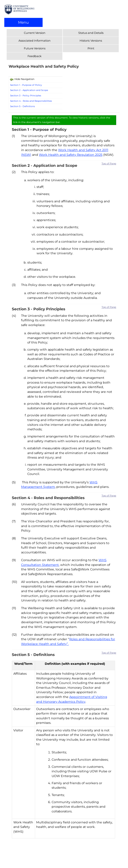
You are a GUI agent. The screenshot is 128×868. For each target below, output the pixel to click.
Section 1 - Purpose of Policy (26, 85)
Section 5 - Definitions (22, 106)
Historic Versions (91, 41)
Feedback (35, 56)
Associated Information (35, 41)
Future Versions (35, 48)
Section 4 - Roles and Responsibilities (31, 101)
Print (91, 48)
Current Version (35, 33)
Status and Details (91, 33)
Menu (23, 22)
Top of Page (109, 164)
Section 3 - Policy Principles (26, 96)
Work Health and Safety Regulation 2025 (71, 155)
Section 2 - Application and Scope (29, 90)
